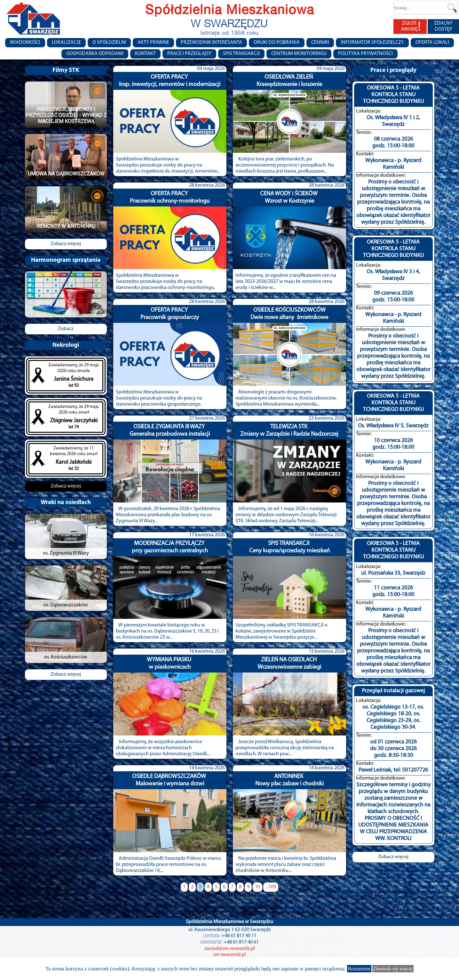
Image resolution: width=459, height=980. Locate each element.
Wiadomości (25, 43)
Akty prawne (153, 43)
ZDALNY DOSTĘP (443, 26)
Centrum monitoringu (299, 54)
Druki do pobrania (277, 43)
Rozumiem (359, 969)
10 (257, 887)
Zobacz (66, 329)
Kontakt (145, 54)
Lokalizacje (66, 43)
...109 (271, 887)
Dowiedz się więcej (393, 969)
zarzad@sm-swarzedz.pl (230, 949)
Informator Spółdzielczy (372, 43)
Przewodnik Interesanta (211, 43)
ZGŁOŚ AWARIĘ (411, 27)
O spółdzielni (109, 43)
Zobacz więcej (66, 244)
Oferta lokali (432, 43)
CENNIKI (320, 43)
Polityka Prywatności (365, 54)
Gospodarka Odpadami (95, 54)
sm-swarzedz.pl (230, 955)
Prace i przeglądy (189, 54)
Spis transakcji (241, 54)
